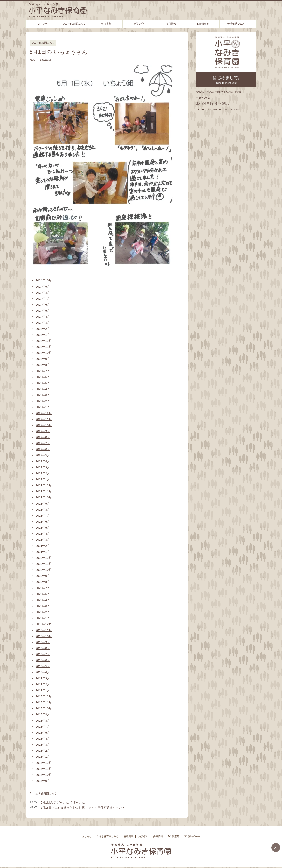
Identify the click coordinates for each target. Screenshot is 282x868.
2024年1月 (43, 335)
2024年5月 (43, 311)
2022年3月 (43, 467)
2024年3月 (43, 323)
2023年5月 (43, 383)
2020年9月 (43, 576)
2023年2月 (43, 401)
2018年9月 (43, 714)
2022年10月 (44, 425)
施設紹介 (139, 24)
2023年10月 (44, 353)
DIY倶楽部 (203, 24)
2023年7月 (43, 371)
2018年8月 (43, 720)
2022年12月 (44, 413)
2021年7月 (43, 515)
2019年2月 (43, 684)
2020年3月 (43, 606)
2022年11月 (44, 419)
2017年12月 (44, 763)
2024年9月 (43, 286)
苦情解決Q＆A (236, 24)
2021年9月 (43, 503)
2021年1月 (43, 552)
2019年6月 (43, 660)
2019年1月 (43, 690)
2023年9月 (43, 359)
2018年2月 (43, 751)
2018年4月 (43, 739)
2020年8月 (43, 582)
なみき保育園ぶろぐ (74, 24)
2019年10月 (44, 636)
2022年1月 (43, 479)
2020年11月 (44, 564)
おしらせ (42, 24)
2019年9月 (43, 642)
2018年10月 (44, 708)
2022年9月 (43, 431)
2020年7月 (43, 588)
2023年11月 (44, 347)
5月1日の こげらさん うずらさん (63, 802)
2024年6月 (43, 305)
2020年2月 (43, 612)
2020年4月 (43, 600)
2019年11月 (44, 630)
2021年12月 (44, 485)
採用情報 (171, 24)
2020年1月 (43, 618)
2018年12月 (44, 696)
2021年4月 (43, 534)
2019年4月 (43, 672)
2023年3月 (43, 395)
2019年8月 (43, 648)
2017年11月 (44, 769)
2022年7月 (43, 443)
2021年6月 (43, 522)
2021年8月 (43, 509)
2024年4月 (43, 317)
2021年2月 (43, 546)
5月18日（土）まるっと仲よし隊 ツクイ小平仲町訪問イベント (83, 807)
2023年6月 (43, 377)
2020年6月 (43, 594)
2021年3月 (43, 540)
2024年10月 (44, 280)
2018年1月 (43, 757)
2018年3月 (43, 745)
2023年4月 (43, 389)
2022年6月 (43, 449)
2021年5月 (43, 528)
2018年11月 (44, 702)
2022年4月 (43, 461)
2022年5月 (43, 455)
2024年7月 (43, 298)
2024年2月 (43, 329)
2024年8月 (43, 292)
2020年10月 (44, 570)
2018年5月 (43, 732)
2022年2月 (43, 473)
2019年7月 (43, 654)
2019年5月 (43, 666)
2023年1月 (43, 407)
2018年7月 (43, 726)
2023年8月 (43, 365)
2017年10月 (44, 775)
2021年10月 (44, 497)
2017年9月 (43, 781)
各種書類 (106, 24)
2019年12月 (44, 624)
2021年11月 (44, 491)
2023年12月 (44, 341)
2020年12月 (44, 558)
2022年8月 (43, 437)
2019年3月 (43, 678)
